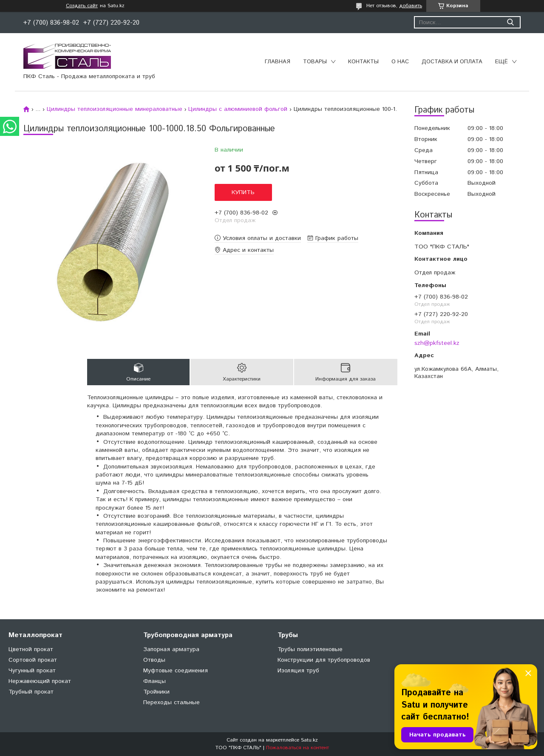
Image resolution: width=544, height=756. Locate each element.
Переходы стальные (171, 702)
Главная (278, 62)
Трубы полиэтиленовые (310, 649)
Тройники (156, 692)
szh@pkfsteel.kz (437, 343)
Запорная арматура (171, 649)
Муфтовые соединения (176, 671)
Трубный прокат (31, 692)
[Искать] (510, 22)
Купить (243, 192)
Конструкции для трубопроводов (324, 660)
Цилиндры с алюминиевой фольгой (238, 109)
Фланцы (154, 681)
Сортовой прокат (33, 660)
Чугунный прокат (32, 671)
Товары (315, 62)
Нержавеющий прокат (40, 681)
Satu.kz (309, 740)
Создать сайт (82, 6)
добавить (411, 6)
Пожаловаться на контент (297, 748)
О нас (400, 62)
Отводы (154, 660)
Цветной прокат (31, 649)
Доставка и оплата (452, 62)
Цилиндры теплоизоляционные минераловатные (115, 109)
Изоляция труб (298, 671)
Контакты (363, 62)
